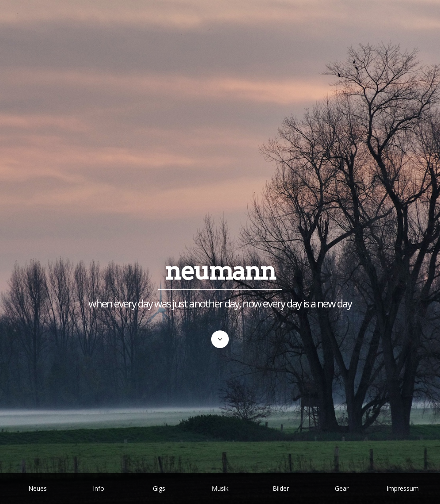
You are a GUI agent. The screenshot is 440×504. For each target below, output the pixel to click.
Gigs (159, 488)
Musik (220, 488)
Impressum (403, 488)
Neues (38, 488)
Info (99, 488)
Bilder (281, 488)
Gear (342, 488)
